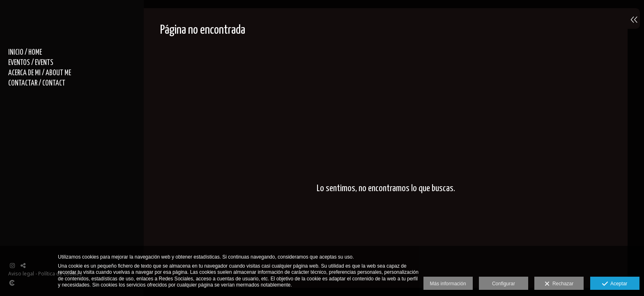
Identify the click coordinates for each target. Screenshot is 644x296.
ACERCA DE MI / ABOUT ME (40, 73)
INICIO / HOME (25, 53)
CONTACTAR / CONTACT (37, 83)
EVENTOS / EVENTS (31, 63)
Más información (448, 284)
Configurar (504, 284)
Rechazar (559, 284)
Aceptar (615, 284)
